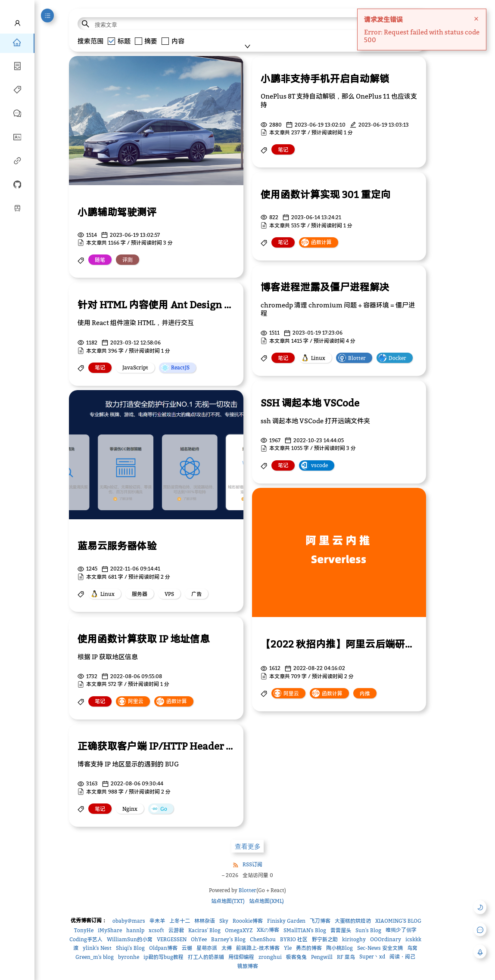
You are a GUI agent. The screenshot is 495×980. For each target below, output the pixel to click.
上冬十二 (180, 921)
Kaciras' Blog (204, 930)
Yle (288, 948)
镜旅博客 (248, 966)
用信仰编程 (241, 957)
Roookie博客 (248, 921)
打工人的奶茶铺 (206, 957)
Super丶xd (372, 957)
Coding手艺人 (86, 939)
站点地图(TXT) (228, 901)
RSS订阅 (252, 864)
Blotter (247, 890)
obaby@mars (129, 921)
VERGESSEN (172, 939)
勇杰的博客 (309, 948)
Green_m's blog (95, 957)
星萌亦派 (207, 948)
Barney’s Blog (228, 939)
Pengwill (322, 957)
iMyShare (110, 930)
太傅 (227, 948)
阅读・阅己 (402, 957)
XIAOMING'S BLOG (398, 921)
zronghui (270, 957)
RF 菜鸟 (346, 957)
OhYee (199, 939)
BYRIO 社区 (294, 939)
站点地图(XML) (266, 901)
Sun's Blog (368, 930)
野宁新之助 (325, 939)
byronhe (129, 957)
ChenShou (263, 939)
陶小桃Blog (339, 948)
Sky (224, 921)
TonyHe (84, 930)
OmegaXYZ (239, 930)
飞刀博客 (320, 921)
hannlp (135, 930)
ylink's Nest (97, 948)
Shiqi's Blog (130, 948)
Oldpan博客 (163, 948)
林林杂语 (205, 921)
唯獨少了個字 (401, 930)
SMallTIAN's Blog (305, 930)
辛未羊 (157, 921)
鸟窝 (412, 948)
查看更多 (248, 846)
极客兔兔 (296, 957)
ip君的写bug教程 (163, 957)
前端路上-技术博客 (258, 948)
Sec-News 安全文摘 (380, 948)
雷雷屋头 (341, 930)
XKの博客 (268, 930)
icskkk (413, 939)
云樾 (187, 948)
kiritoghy (354, 939)
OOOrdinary (386, 939)
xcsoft (156, 930)
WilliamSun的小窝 (130, 939)
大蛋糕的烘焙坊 (353, 921)
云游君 (176, 930)
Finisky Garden (286, 921)
